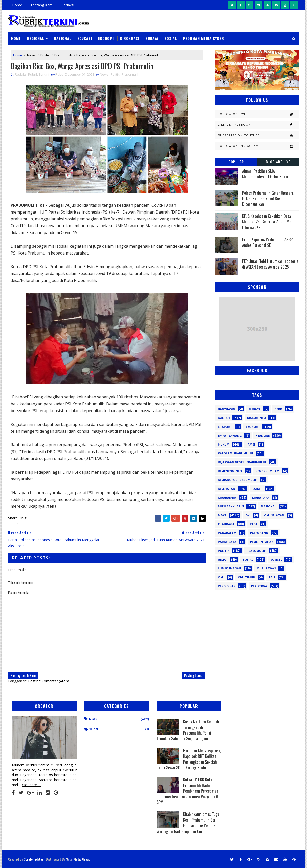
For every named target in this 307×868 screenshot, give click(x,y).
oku (221, 577)
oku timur (247, 577)
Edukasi (85, 38)
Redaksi (68, 5)
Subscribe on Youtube (258, 135)
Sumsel (276, 559)
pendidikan (227, 586)
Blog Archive (278, 162)
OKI (248, 515)
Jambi (251, 444)
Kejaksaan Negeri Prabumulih (242, 462)
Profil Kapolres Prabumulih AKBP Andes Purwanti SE (267, 242)
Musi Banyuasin (231, 506)
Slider (94, 729)
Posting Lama (193, 675)
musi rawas (266, 568)
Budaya (152, 38)
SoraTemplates (34, 859)
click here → (32, 785)
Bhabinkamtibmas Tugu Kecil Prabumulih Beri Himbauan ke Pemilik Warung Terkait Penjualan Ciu (188, 823)
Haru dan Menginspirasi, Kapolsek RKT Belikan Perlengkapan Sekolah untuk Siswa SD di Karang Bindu (189, 759)
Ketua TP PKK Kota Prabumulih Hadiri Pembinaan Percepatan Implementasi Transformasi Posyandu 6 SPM (187, 791)
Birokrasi (130, 38)
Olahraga (226, 524)
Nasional (63, 38)
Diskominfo (256, 418)
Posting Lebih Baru (23, 675)
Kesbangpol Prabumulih (238, 480)
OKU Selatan (274, 515)
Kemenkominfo (230, 471)
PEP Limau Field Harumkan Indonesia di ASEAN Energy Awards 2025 (270, 264)
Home (17, 5)
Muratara (261, 497)
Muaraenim (227, 497)
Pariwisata (227, 542)
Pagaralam (227, 533)
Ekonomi (106, 38)
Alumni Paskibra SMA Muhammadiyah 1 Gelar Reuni (265, 174)
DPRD (278, 409)
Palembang (259, 533)
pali (272, 577)
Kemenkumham (268, 471)
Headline (262, 436)
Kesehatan (227, 489)
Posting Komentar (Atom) (49, 681)
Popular (236, 162)
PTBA (254, 524)
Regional (36, 38)
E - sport (225, 427)
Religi (223, 559)
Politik (45, 55)
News (31, 55)
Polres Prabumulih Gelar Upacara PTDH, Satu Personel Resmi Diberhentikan (268, 198)
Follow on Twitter (258, 114)
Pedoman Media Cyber (204, 38)
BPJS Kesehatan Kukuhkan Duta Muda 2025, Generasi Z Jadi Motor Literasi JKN (269, 222)
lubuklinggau (230, 568)
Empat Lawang (230, 436)
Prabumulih (63, 55)
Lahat (257, 489)
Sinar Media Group (78, 859)
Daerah (224, 418)
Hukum (224, 444)
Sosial (171, 38)
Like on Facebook (258, 125)
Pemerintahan (262, 542)
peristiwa (259, 586)
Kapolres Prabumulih (236, 453)
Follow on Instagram (258, 146)
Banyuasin (227, 409)
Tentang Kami (42, 5)
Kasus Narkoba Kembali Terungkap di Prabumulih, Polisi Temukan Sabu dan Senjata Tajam (188, 730)
